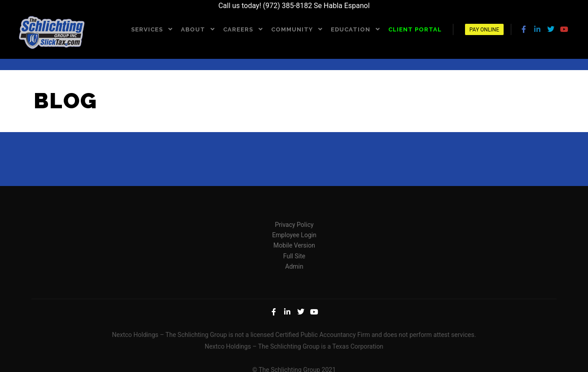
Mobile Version (294, 245)
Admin (294, 266)
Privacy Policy (294, 224)
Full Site (294, 256)
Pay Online (484, 30)
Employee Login (294, 235)
